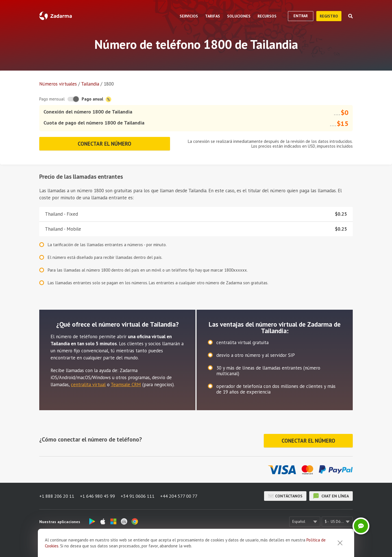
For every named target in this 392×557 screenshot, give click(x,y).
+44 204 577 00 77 (179, 496)
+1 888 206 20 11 (57, 496)
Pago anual (96, 99)
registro (329, 16)
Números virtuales (58, 84)
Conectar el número (104, 144)
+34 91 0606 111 (138, 496)
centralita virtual (88, 385)
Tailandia (90, 84)
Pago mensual (52, 99)
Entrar (301, 16)
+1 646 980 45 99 (97, 496)
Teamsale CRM (126, 385)
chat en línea (331, 496)
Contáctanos (285, 496)
